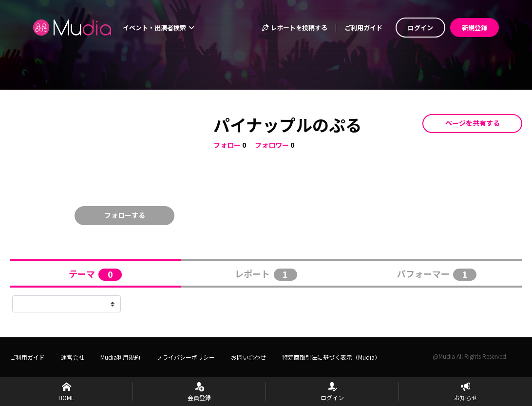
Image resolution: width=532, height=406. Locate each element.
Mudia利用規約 (120, 357)
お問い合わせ (248, 357)
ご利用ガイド (363, 28)
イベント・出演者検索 (158, 28)
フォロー (227, 145)
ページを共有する (473, 123)
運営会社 (73, 357)
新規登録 (475, 28)
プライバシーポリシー (186, 357)
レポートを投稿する (294, 28)
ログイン (420, 28)
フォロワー (272, 145)
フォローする (125, 215)
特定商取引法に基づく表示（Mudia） (331, 357)
